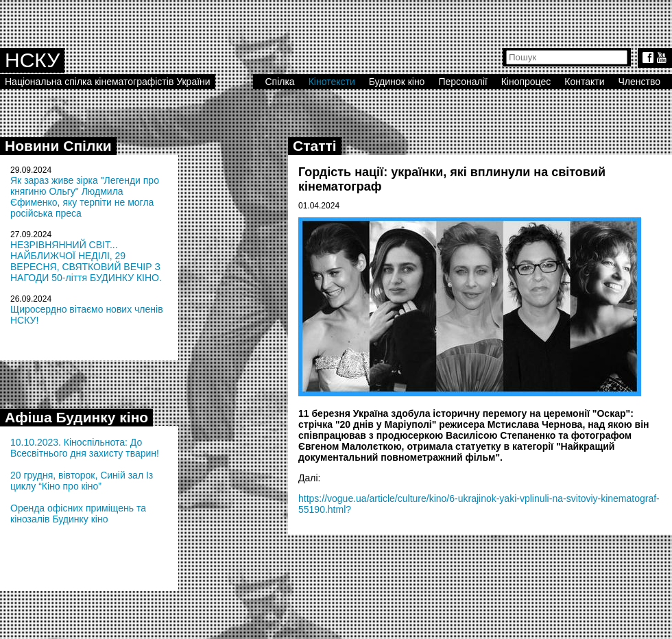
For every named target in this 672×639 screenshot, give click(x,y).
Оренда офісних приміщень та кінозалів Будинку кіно (78, 514)
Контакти (584, 82)
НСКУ (32, 60)
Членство (640, 82)
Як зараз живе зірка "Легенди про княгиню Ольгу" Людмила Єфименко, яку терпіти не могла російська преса (85, 197)
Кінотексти (332, 82)
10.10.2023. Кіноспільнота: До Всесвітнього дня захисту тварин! (85, 448)
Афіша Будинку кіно (76, 417)
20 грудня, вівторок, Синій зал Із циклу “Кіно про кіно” (82, 481)
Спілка (279, 82)
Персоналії (463, 82)
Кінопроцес (526, 82)
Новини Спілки (58, 146)
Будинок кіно (397, 82)
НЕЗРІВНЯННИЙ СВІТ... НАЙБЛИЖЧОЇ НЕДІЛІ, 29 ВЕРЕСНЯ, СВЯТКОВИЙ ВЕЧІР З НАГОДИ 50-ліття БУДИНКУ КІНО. (86, 261)
